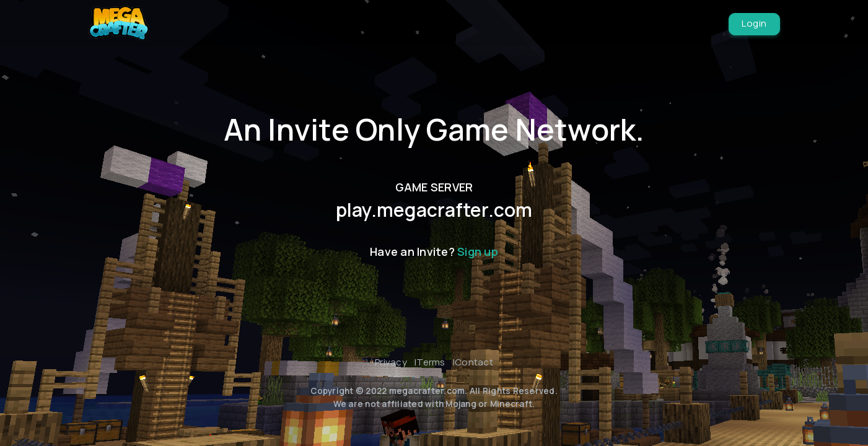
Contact (474, 362)
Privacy (391, 362)
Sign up (478, 251)
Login (754, 23)
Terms (431, 362)
